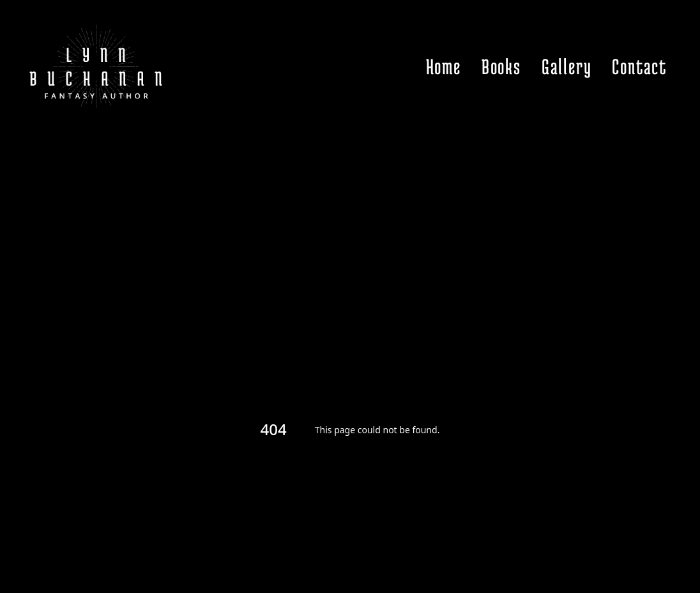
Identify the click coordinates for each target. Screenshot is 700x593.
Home (444, 66)
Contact (639, 66)
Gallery (567, 66)
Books (501, 66)
